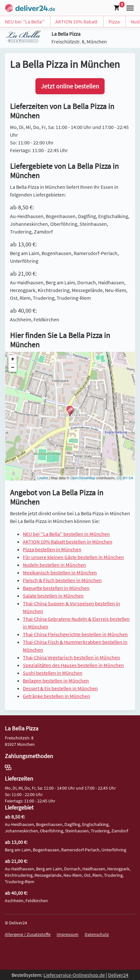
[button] (129, 7)
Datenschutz (97, 934)
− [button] (13, 368)
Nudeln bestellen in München (54, 565)
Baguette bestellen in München (56, 588)
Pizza (114, 22)
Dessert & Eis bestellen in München (60, 688)
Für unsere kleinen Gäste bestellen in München (73, 557)
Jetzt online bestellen (70, 86)
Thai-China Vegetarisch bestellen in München (71, 657)
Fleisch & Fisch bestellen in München (62, 580)
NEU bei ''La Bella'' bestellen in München (66, 534)
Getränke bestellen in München (56, 696)
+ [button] (13, 359)
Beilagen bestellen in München (56, 681)
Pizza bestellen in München (52, 549)
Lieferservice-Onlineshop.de (74, 975)
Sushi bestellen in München (53, 673)
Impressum (68, 934)
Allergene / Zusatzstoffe (28, 934)
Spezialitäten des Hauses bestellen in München (73, 665)
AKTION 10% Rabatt (76, 22)
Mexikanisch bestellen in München (60, 572)
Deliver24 (118, 975)
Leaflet (43, 478)
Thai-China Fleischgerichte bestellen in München (75, 634)
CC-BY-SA (125, 478)
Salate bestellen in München (53, 596)
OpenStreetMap (83, 478)
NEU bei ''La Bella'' (25, 22)
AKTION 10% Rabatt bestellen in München (68, 542)
